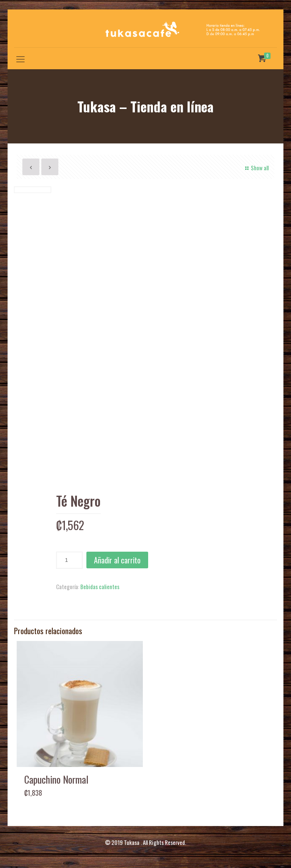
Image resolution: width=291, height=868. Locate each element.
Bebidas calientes (100, 586)
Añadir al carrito (117, 560)
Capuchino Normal (56, 779)
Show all (256, 168)
